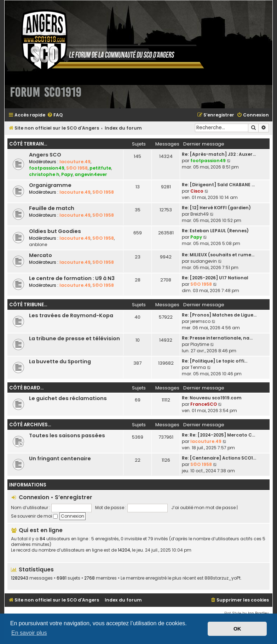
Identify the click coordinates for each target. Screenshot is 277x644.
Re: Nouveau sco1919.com (212, 398)
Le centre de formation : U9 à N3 (72, 278)
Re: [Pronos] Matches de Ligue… (219, 315)
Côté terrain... (28, 144)
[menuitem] (55, 115)
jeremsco (200, 321)
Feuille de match (52, 208)
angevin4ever (91, 174)
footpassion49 (47, 168)
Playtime (200, 344)
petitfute (100, 168)
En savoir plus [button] (29, 633)
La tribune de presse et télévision (74, 338)
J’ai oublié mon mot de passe (203, 508)
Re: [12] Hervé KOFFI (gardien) (216, 208)
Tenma (198, 367)
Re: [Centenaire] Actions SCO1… (219, 458)
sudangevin (204, 261)
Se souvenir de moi (34, 516)
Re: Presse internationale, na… (217, 338)
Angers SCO (45, 155)
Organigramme (50, 185)
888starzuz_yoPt (223, 578)
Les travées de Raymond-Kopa (71, 315)
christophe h (44, 174)
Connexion (34, 497)
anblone (38, 244)
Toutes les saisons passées (67, 435)
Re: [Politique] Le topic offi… (215, 361)
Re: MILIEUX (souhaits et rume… (218, 255)
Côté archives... (30, 425)
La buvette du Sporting (60, 361)
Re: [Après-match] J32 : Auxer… (219, 154)
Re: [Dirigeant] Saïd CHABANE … (218, 185)
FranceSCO (204, 404)
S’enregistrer (74, 497)
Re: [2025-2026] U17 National (215, 278)
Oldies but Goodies (55, 231)
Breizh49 (200, 214)
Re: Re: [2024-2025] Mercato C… (218, 435)
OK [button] (237, 629)
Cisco (197, 191)
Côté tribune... (28, 305)
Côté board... (26, 388)
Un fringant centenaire (60, 458)
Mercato (41, 255)
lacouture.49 (75, 162)
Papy (67, 174)
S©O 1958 (77, 168)
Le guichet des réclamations (68, 398)
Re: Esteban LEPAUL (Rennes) (215, 231)
